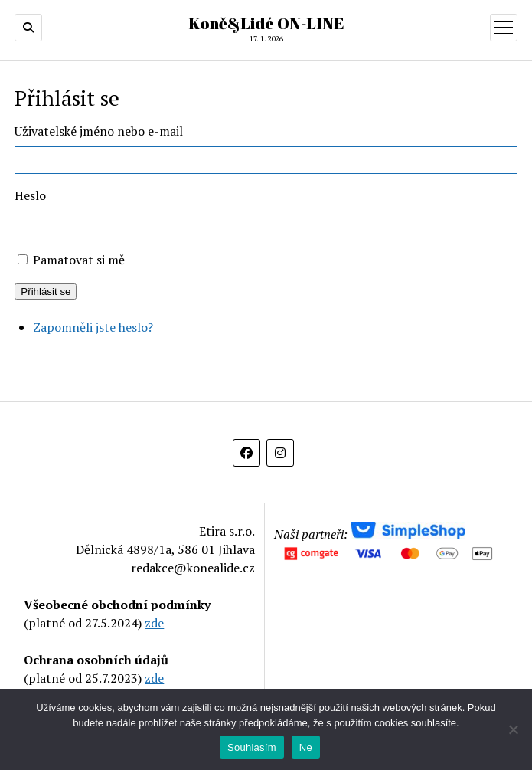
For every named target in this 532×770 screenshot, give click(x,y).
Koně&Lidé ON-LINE (266, 23)
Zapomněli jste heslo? (93, 327)
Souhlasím (252, 747)
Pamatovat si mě (79, 260)
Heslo (30, 195)
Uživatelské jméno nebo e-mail (99, 131)
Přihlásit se (46, 292)
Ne (306, 747)
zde (154, 623)
